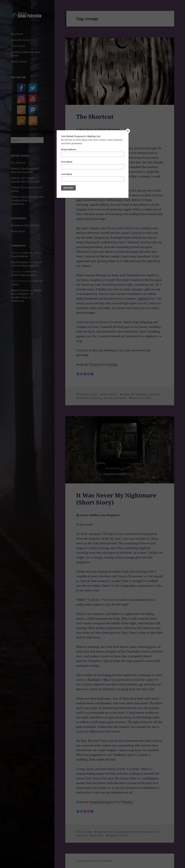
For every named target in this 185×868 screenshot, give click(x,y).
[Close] (128, 131)
